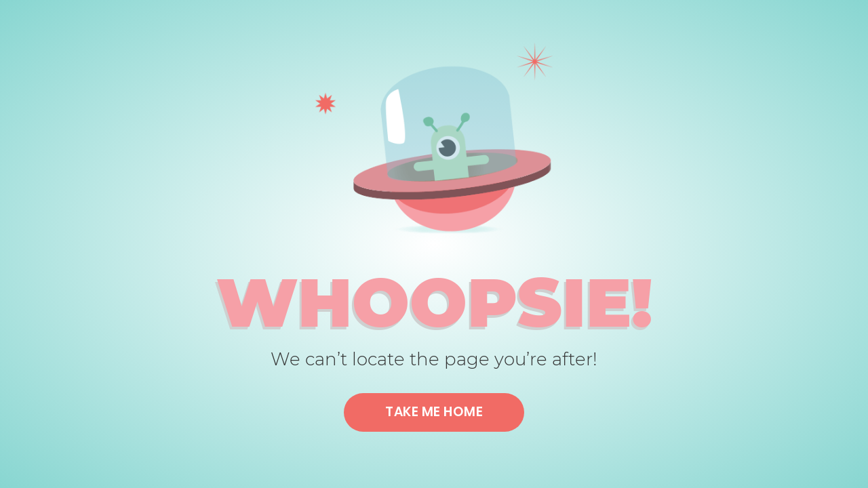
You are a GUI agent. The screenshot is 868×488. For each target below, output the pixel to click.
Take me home (434, 412)
